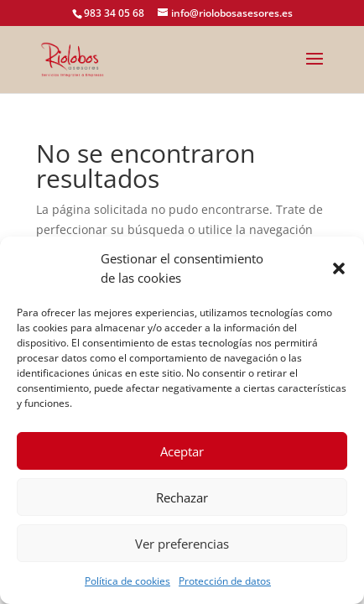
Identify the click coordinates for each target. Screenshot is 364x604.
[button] (339, 268)
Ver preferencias (182, 544)
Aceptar (182, 451)
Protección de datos (225, 581)
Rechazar (182, 497)
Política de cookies (127, 581)
